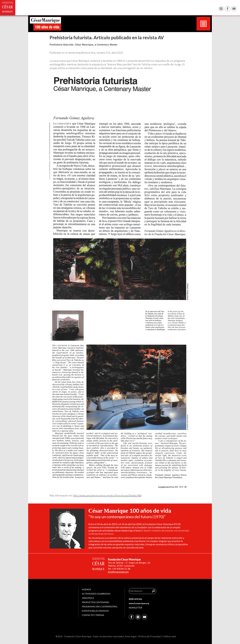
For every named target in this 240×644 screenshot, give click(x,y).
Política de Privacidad (149, 636)
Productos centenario (96, 602)
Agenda (86, 589)
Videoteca (88, 598)
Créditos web (169, 636)
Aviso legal (131, 636)
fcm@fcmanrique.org (118, 572)
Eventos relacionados (95, 611)
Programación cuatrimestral (100, 607)
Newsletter (135, 608)
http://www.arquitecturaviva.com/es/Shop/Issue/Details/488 (107, 495)
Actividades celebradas (96, 594)
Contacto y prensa (93, 615)
